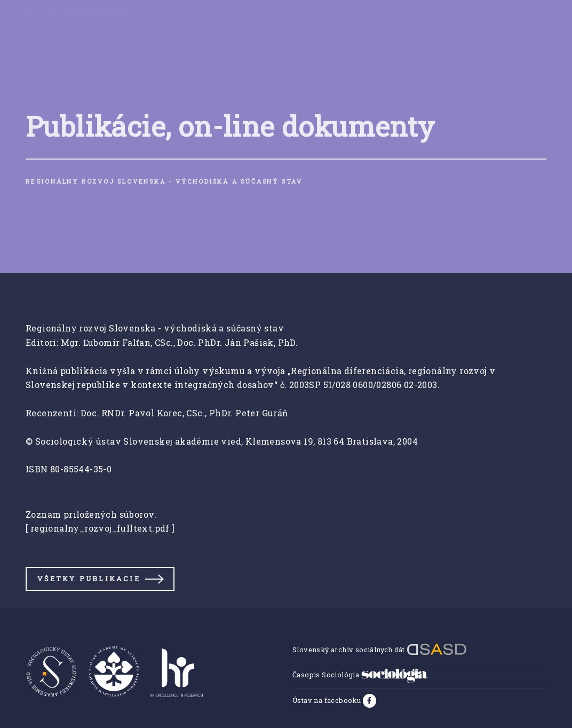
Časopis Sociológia (360, 675)
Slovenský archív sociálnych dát (380, 650)
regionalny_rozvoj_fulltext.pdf (100, 528)
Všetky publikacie (89, 579)
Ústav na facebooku (328, 700)
